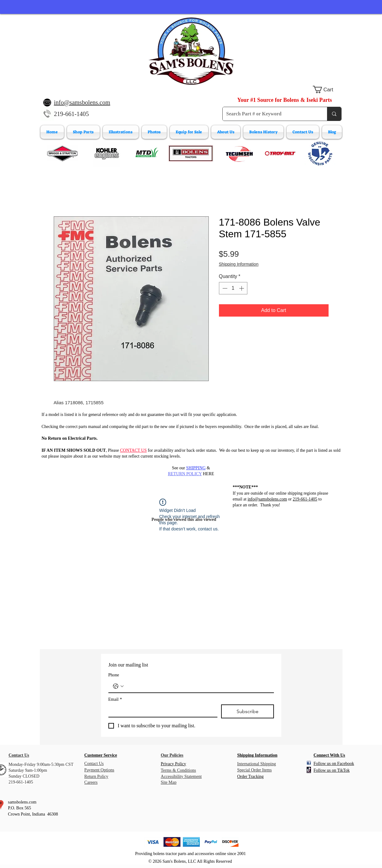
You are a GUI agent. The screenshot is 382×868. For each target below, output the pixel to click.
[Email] (161, 711)
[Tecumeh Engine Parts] (239, 153)
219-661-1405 (71, 114)
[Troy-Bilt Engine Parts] (280, 153)
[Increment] (242, 288)
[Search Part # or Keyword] (270, 114)
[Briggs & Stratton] (62, 153)
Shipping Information (239, 264)
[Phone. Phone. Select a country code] (118, 686)
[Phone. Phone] (197, 686)
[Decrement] (224, 288)
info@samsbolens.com (267, 499)
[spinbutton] (233, 288)
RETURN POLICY (185, 474)
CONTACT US (133, 450)
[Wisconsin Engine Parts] (320, 153)
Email (115, 699)
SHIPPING (196, 468)
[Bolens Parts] (191, 153)
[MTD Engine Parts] (147, 153)
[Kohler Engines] (107, 153)
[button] (327, 89)
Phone (114, 675)
